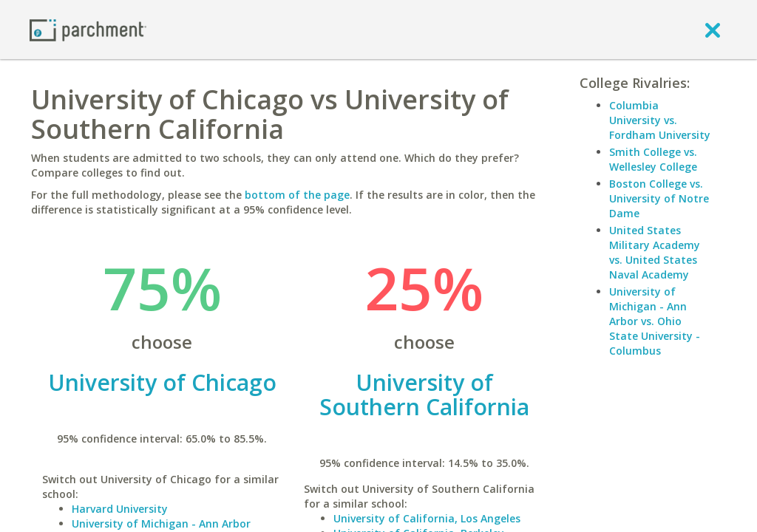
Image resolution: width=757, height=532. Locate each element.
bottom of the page (297, 195)
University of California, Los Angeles (427, 518)
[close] (713, 30)
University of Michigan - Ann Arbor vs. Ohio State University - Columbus (655, 321)
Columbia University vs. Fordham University (660, 120)
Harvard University (120, 509)
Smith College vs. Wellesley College (653, 159)
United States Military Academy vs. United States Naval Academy (655, 252)
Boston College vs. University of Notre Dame (659, 198)
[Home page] (88, 29)
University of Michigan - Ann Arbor (161, 524)
